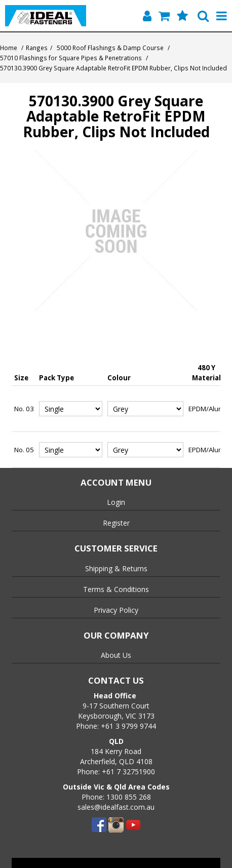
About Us (116, 655)
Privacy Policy (116, 610)
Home (9, 48)
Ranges (37, 48)
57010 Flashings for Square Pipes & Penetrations (71, 58)
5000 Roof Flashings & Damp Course (110, 48)
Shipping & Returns (116, 568)
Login (116, 502)
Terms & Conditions (116, 589)
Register (116, 523)
